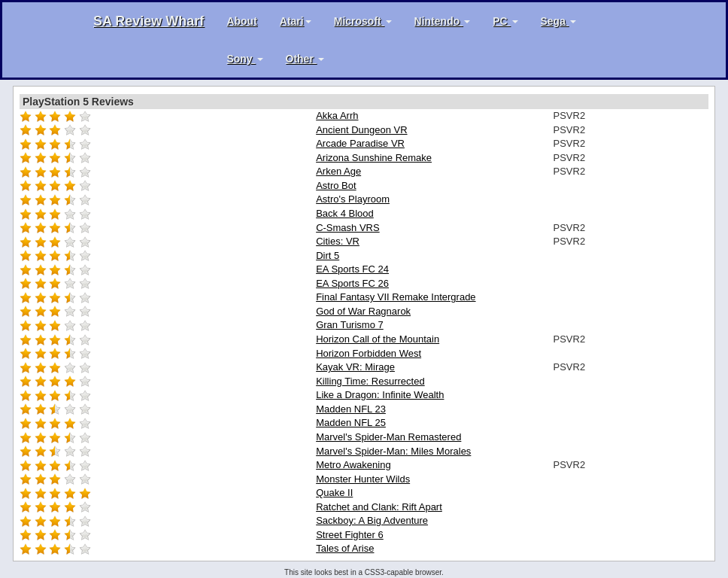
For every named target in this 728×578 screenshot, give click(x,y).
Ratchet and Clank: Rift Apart (379, 507)
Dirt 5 (328, 256)
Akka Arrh (337, 116)
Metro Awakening (353, 465)
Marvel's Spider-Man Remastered (388, 437)
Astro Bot (336, 186)
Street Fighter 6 (350, 535)
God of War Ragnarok (363, 311)
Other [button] (305, 59)
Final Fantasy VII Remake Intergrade (396, 297)
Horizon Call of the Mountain (378, 339)
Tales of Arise (345, 548)
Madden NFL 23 (351, 409)
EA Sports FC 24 (352, 269)
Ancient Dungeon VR (361, 130)
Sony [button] (244, 59)
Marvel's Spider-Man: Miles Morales (393, 451)
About (241, 21)
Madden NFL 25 (351, 423)
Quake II (334, 493)
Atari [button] (296, 21)
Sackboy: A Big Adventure (372, 520)
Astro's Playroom (353, 199)
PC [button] (505, 21)
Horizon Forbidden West (369, 353)
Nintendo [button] (443, 21)
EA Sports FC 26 (352, 283)
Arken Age (338, 171)
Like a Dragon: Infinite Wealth (380, 395)
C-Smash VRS (348, 228)
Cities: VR (338, 241)
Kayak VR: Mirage (355, 367)
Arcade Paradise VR (360, 143)
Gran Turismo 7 (350, 325)
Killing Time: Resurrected (370, 381)
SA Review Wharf (149, 21)
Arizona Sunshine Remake (374, 158)
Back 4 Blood (345, 213)
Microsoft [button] (363, 21)
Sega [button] (558, 21)
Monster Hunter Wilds (363, 479)
